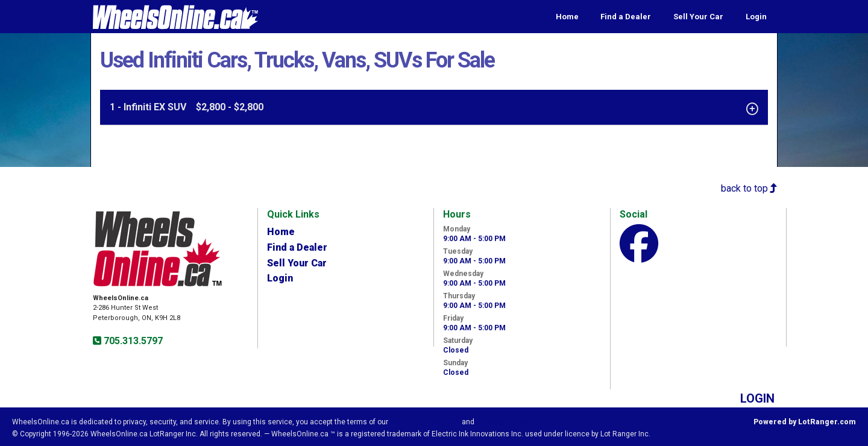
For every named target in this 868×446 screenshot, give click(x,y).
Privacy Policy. (503, 422)
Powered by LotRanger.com (805, 422)
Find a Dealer (626, 17)
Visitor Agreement (425, 422)
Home (567, 17)
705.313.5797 (132, 341)
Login (756, 17)
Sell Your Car (698, 17)
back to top (749, 188)
